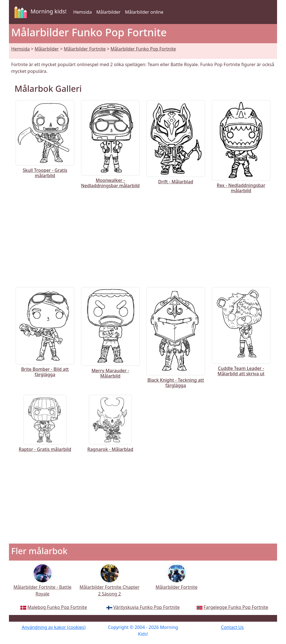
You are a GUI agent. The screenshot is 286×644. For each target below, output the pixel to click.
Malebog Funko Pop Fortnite (57, 607)
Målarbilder (109, 12)
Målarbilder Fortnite (85, 49)
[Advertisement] (143, 239)
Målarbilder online (144, 12)
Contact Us (232, 627)
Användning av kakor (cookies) (54, 627)
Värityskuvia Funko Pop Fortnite (146, 607)
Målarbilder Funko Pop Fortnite (143, 49)
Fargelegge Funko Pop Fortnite (236, 607)
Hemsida (82, 12)
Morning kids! (39, 12)
